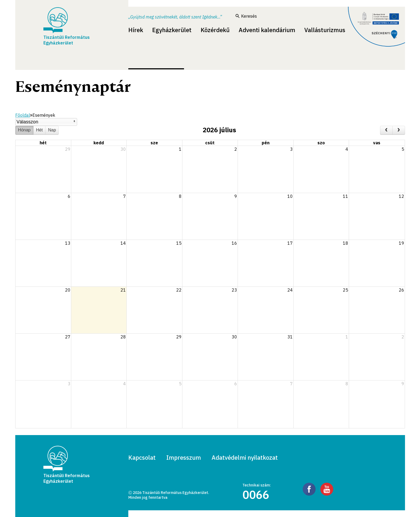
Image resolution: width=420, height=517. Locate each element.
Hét (39, 130)
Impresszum (184, 457)
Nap (52, 130)
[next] (399, 130)
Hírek (136, 30)
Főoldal (23, 115)
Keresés (246, 16)
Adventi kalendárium (267, 30)
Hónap (24, 130)
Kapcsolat (142, 457)
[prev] (386, 130)
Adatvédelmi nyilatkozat (245, 457)
